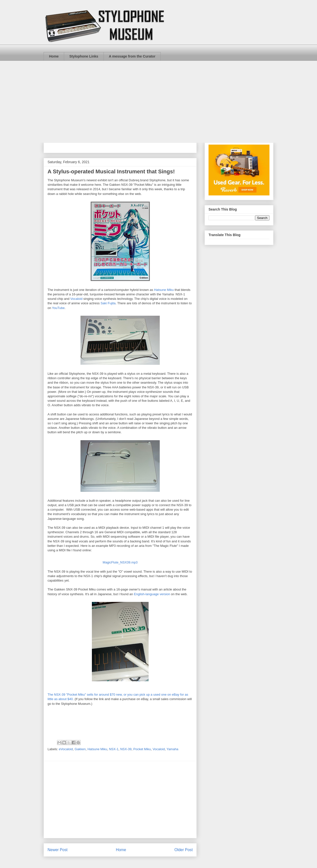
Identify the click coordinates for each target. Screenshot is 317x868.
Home (54, 56)
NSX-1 (114, 749)
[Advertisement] (158, 98)
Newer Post (58, 850)
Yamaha (172, 749)
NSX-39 (126, 749)
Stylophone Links (84, 56)
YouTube (58, 308)
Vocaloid (77, 299)
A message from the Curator (132, 56)
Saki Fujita (108, 303)
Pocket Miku (142, 749)
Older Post (184, 850)
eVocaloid (66, 749)
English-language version (152, 594)
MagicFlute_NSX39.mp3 (120, 562)
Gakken (80, 749)
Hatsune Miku (164, 290)
